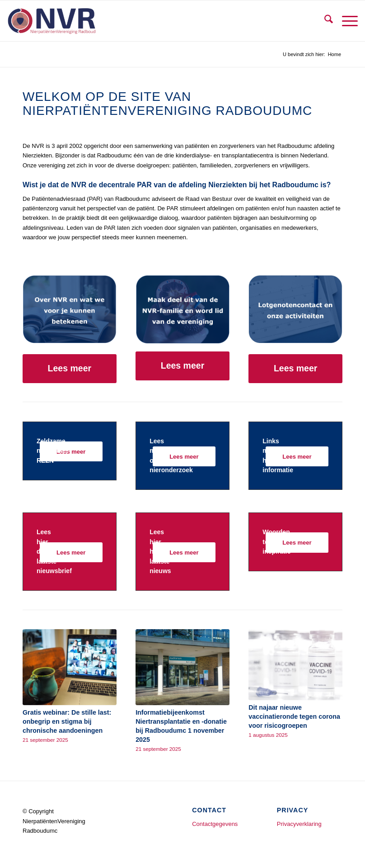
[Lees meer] (70, 368)
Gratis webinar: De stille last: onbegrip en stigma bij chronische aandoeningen (67, 721)
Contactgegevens (215, 824)
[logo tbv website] (51, 21)
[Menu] (345, 21)
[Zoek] (324, 21)
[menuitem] (324, 21)
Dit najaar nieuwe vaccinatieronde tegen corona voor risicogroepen (294, 716)
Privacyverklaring (299, 824)
